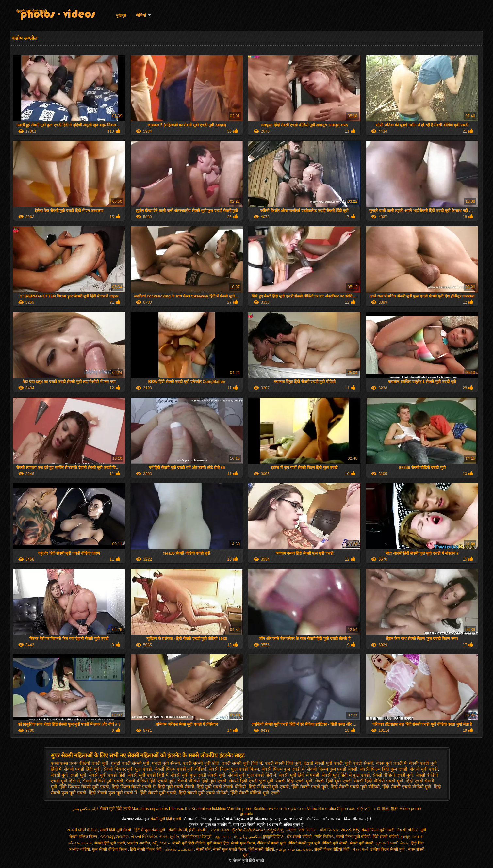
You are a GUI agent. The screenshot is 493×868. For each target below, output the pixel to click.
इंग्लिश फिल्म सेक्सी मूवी (388, 849)
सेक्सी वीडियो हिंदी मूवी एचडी (202, 781)
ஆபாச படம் (226, 837)
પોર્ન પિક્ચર (329, 830)
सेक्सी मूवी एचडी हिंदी (107, 775)
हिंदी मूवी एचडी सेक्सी (176, 787)
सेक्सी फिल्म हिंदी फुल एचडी (384, 769)
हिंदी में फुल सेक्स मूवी (150, 830)
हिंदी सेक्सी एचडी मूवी (310, 787)
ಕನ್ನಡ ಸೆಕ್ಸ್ (275, 830)
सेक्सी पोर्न (203, 849)
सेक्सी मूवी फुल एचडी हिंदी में (252, 775)
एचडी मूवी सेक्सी (166, 763)
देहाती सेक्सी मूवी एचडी (323, 763)
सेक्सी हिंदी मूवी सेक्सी (116, 830)
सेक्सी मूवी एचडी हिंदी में (148, 775)
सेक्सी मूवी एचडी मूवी (69, 775)
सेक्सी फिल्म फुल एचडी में (283, 769)
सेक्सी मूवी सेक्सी (362, 843)
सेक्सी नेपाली (177, 830)
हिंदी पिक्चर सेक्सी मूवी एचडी (84, 787)
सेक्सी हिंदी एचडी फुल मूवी (251, 781)
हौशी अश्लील (199, 830)
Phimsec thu (180, 809)
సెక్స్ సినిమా (161, 843)
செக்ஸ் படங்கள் (179, 849)
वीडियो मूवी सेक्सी (335, 843)
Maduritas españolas (150, 809)
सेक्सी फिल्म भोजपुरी (197, 837)
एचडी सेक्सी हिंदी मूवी (283, 763)
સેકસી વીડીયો (407, 830)
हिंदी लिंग (417, 843)
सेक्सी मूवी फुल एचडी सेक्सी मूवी (198, 775)
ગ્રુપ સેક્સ (220, 830)
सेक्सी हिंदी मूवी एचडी (333, 781)
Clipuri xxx (346, 809)
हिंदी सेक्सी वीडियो (386, 837)
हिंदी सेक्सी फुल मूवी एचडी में (113, 793)
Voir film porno (240, 809)
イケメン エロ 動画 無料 (377, 809)
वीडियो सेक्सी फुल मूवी (304, 843)
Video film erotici (321, 809)
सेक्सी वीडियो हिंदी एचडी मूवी (150, 781)
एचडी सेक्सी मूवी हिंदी (201, 763)
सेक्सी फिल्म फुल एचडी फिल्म (234, 769)
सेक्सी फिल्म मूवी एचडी (378, 830)
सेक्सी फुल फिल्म (243, 843)
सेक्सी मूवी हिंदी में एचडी (299, 775)
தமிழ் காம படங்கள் (294, 849)
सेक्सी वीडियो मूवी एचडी (103, 781)
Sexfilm (260, 809)
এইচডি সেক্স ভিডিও (302, 830)
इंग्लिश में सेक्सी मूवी (271, 843)
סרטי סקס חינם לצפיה (287, 809)
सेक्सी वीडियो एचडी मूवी (393, 775)
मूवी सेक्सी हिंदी (218, 843)
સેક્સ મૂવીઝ (169, 837)
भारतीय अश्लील (138, 843)
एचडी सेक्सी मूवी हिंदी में (242, 763)
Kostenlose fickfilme (209, 809)
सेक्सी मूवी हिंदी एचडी (32, 12)
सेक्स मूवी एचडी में (391, 763)
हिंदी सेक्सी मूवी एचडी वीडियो (203, 793)
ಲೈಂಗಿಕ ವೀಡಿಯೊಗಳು (248, 830)
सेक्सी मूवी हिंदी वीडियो (188, 843)
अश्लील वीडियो (79, 849)
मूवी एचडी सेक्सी (359, 763)
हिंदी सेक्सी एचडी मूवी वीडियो (355, 787)
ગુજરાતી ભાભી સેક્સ (392, 843)
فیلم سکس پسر (86, 809)
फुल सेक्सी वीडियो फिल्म (110, 849)
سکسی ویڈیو (250, 837)
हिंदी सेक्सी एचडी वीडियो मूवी (407, 787)
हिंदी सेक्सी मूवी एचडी (158, 793)
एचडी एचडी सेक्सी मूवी (130, 763)
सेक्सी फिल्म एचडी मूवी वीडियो (181, 769)
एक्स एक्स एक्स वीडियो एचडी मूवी (80, 763)
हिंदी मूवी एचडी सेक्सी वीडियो (221, 787)
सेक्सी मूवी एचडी (424, 769)
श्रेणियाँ (141, 15)
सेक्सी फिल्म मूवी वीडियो (353, 837)
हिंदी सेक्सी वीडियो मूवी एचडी (255, 793)
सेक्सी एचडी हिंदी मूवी (82, 769)
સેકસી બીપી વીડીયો (82, 830)
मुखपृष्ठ (121, 15)
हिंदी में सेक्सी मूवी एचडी (269, 787)
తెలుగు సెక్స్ (350, 830)
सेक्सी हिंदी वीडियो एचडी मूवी (378, 781)
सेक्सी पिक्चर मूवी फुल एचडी (128, 769)
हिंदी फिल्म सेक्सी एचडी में (134, 787)
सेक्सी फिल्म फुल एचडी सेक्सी (332, 769)
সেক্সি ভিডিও (324, 837)
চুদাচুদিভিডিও (274, 837)
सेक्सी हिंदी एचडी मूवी (294, 781)
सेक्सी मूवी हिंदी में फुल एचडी (346, 775)
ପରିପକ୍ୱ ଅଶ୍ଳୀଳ (115, 837)
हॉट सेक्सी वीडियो (299, 837)
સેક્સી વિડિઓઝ (144, 837)
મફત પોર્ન (360, 849)
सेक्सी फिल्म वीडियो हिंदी (332, 849)
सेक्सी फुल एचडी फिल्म (230, 849)
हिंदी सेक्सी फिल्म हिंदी (146, 849)
